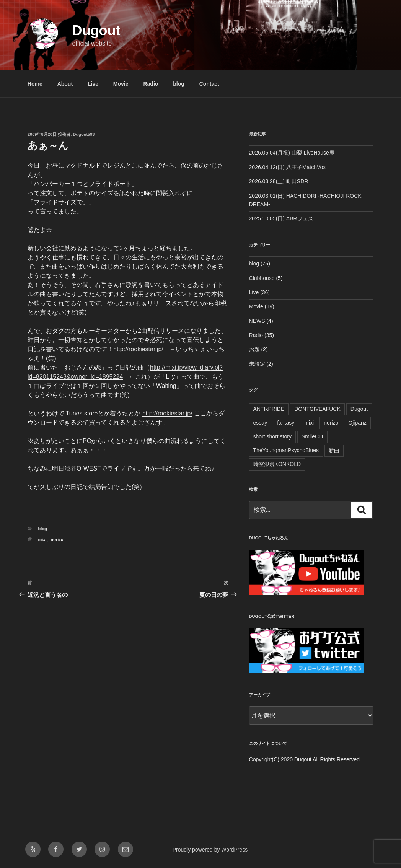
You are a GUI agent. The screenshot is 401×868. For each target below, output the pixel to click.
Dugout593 (84, 134)
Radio (151, 84)
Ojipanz (357, 423)
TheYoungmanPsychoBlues (286, 450)
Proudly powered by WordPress (210, 850)
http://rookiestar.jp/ (138, 349)
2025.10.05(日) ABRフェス (281, 218)
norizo (57, 539)
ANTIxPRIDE (269, 409)
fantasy (286, 423)
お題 (254, 349)
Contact (209, 84)
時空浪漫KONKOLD (277, 464)
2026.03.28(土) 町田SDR (279, 181)
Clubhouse (262, 278)
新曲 (334, 450)
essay (260, 423)
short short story (272, 436)
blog (179, 84)
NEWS (257, 321)
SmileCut (312, 436)
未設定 (257, 364)
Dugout (96, 30)
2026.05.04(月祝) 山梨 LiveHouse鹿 (292, 153)
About (65, 84)
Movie (121, 84)
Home (35, 84)
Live (93, 84)
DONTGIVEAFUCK (317, 409)
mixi (42, 539)
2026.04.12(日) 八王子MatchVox (288, 167)
